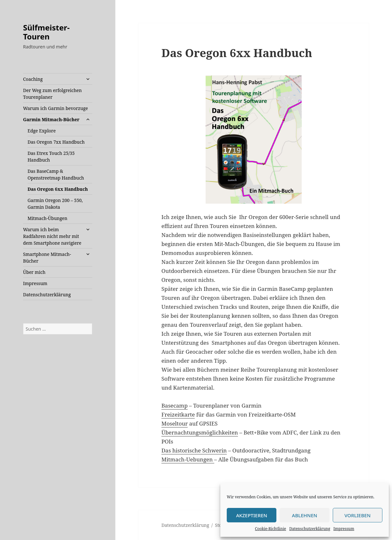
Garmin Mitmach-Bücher (51, 119)
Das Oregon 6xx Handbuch (58, 189)
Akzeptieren (252, 515)
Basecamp (175, 405)
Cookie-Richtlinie (270, 529)
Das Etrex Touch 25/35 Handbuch (51, 156)
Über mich (34, 272)
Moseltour (175, 423)
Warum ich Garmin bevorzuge (56, 108)
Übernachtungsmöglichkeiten (200, 432)
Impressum (344, 529)
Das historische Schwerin (194, 450)
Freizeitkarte (178, 414)
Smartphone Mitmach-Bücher (47, 257)
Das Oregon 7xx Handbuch (56, 142)
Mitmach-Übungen (47, 218)
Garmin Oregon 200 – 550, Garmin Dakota (55, 204)
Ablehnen (305, 515)
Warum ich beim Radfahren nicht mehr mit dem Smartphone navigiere (52, 236)
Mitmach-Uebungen (188, 459)
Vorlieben (357, 515)
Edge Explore (42, 131)
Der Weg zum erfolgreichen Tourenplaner (52, 94)
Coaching (33, 79)
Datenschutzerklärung (310, 529)
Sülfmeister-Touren (46, 32)
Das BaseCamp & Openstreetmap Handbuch (56, 174)
